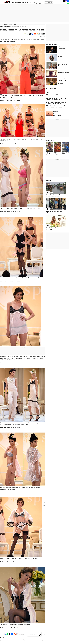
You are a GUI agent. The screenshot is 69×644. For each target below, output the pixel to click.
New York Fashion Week (30, 640)
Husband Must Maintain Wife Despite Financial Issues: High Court (57, 99)
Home (1, 26)
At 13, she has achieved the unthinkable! (62, 56)
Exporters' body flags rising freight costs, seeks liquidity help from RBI (58, 106)
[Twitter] (64, 1)
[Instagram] (66, 1)
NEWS (16, 3)
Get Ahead (6, 26)
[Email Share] (25, 34)
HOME (13, 3)
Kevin (3, 640)
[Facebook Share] (32, 34)
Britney (40, 640)
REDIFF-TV (42, 3)
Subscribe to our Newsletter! (33, 633)
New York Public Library (18, 640)
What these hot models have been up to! (63, 72)
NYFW (8, 640)
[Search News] (51, 2)
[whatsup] (68, 4)
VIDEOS (48, 180)
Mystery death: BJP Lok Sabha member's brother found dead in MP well (58, 95)
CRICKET (30, 3)
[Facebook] (68, 1)
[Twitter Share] (30, 34)
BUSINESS (21, 3)
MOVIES (25, 3)
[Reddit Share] (35, 34)
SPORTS (34, 3)
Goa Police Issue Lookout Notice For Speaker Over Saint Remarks (57, 103)
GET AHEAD (38, 3)
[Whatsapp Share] (27, 34)
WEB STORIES (50, 140)
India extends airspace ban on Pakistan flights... (61, 115)
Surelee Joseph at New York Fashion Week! (62, 64)
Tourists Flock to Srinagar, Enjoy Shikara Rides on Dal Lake (54, 195)
